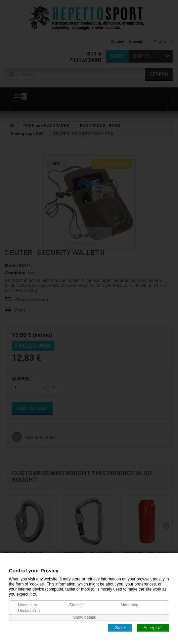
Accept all (153, 627)
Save (120, 627)
